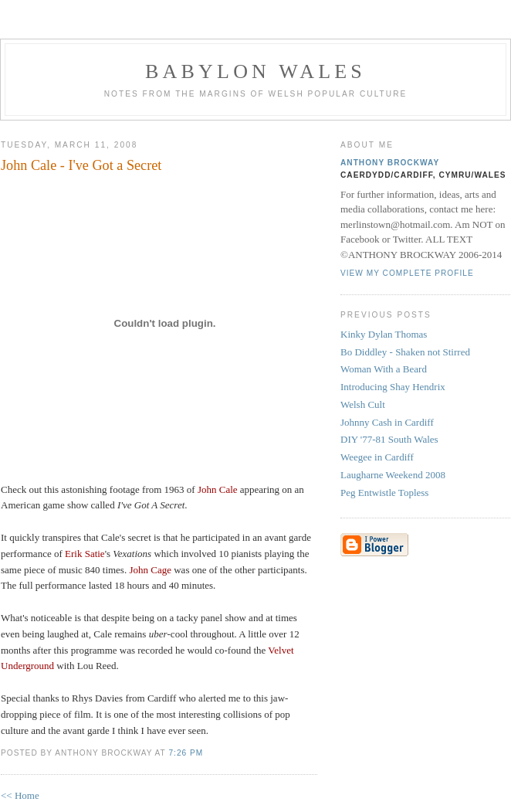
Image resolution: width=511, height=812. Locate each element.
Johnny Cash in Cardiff (387, 422)
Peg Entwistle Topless (384, 493)
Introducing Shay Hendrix (393, 387)
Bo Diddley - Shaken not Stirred (405, 352)
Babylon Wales (255, 71)
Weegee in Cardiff (377, 457)
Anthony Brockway (390, 163)
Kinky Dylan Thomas (384, 334)
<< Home (20, 795)
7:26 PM (186, 753)
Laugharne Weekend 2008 (393, 475)
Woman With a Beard (384, 369)
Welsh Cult (363, 404)
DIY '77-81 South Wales (389, 439)
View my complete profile (407, 273)
